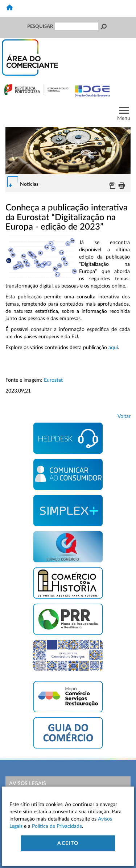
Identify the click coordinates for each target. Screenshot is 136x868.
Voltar (124, 416)
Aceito (68, 843)
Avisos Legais (28, 784)
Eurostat (53, 380)
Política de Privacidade (57, 826)
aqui (113, 348)
